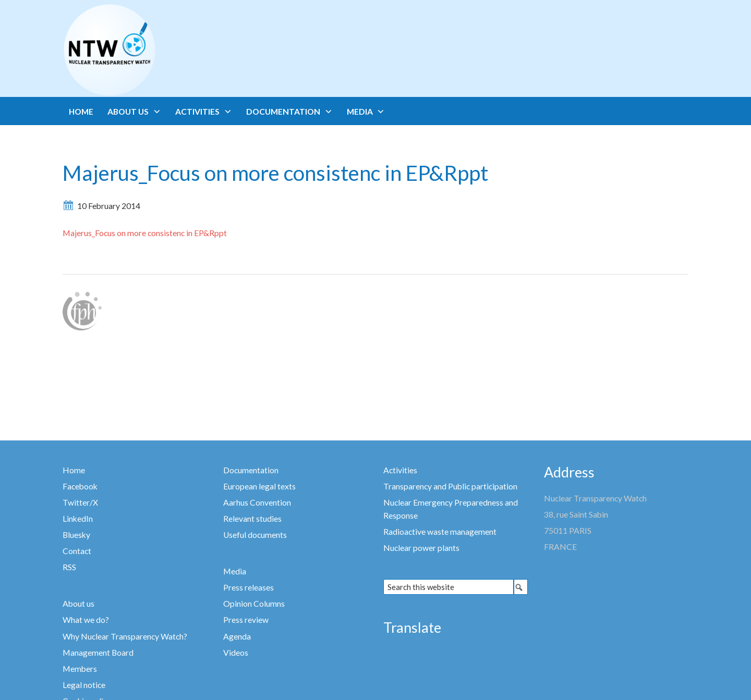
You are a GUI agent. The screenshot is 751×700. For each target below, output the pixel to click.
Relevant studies (252, 519)
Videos (236, 653)
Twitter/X (80, 502)
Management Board (98, 653)
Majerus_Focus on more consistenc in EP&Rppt (145, 233)
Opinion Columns (254, 604)
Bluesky (76, 535)
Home (74, 470)
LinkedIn (78, 519)
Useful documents (255, 535)
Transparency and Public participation (450, 486)
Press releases (249, 587)
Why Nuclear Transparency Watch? (125, 636)
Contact (77, 551)
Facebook (80, 486)
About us (78, 604)
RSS (69, 567)
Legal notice (84, 685)
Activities (400, 470)
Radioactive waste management (440, 532)
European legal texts (259, 486)
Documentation (251, 470)
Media (235, 571)
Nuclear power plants (421, 548)
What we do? (86, 620)
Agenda (237, 636)
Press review (246, 620)
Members (80, 669)
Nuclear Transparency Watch (150, 50)
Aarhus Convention (257, 502)
